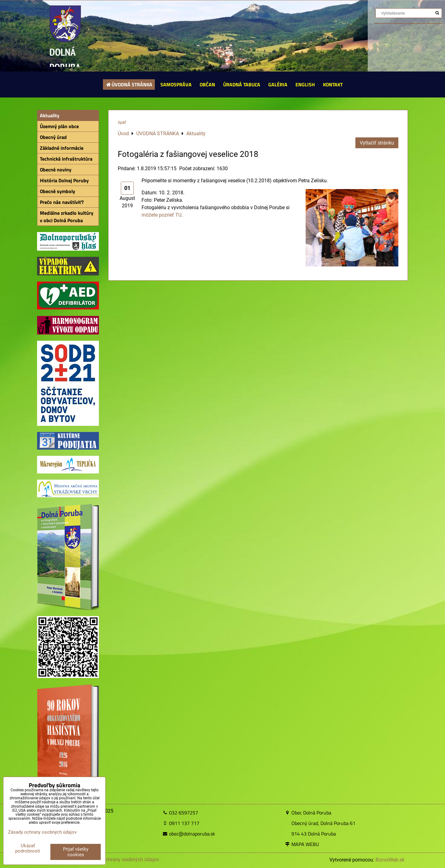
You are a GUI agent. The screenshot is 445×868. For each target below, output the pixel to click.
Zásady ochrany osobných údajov (122, 859)
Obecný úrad (53, 137)
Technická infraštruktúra (66, 159)
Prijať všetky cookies (76, 852)
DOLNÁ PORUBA (65, 60)
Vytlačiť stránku (377, 143)
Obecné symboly (57, 191)
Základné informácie (62, 148)
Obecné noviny (56, 170)
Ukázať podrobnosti (28, 848)
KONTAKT (333, 84)
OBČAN (207, 84)
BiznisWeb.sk (390, 860)
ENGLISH (305, 84)
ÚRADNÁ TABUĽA (242, 84)
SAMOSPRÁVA (176, 84)
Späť (122, 122)
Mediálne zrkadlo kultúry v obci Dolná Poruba (67, 217)
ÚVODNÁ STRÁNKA (129, 84)
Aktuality (50, 115)
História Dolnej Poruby (64, 180)
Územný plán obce (59, 126)
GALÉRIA (278, 84)
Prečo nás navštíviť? (62, 202)
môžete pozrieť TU (161, 215)
